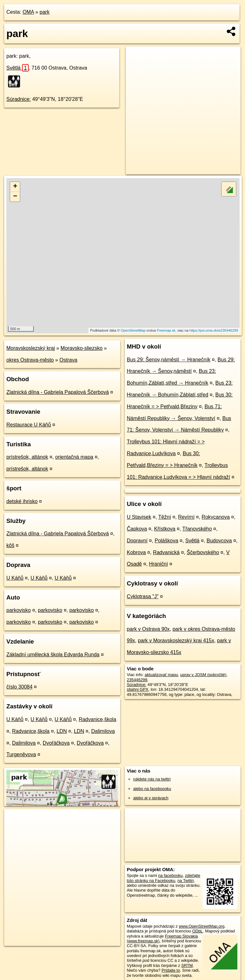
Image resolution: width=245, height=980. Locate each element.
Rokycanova (216, 517)
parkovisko (19, 610)
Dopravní (137, 541)
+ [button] (15, 187)
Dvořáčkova (56, 743)
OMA (28, 12)
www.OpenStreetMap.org (201, 926)
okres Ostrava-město (30, 360)
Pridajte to (171, 970)
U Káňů (15, 578)
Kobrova (137, 552)
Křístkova (165, 529)
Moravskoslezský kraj (31, 348)
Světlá (18, 68)
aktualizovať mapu (161, 675)
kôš (10, 545)
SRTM (187, 965)
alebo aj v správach (151, 798)
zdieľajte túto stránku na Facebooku (164, 878)
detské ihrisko (22, 501)
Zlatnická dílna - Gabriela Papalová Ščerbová (58, 392)
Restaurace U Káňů (29, 425)
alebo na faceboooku (152, 789)
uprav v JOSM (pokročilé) (203, 675)
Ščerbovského (203, 552)
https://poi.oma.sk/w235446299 (214, 330)
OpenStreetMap (133, 330)
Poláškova (167, 541)
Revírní (186, 517)
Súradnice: (19, 99)
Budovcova (219, 541)
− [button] (15, 197)
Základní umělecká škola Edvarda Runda (53, 655)
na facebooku (171, 875)
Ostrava (68, 360)
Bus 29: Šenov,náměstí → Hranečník (169, 360)
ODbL (197, 931)
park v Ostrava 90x (148, 629)
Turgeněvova (21, 754)
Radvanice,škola (97, 719)
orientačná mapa (74, 457)
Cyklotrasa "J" (143, 596)
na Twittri (186, 881)
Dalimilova (103, 731)
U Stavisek (139, 517)
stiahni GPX (138, 689)
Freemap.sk (166, 330)
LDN (62, 731)
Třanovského (197, 529)
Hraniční (159, 564)
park (45, 12)
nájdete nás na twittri (152, 779)
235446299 (137, 680)
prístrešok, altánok (27, 457)
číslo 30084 (19, 687)
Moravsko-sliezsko (82, 348)
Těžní (165, 517)
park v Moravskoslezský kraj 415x (176, 641)
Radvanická (166, 552)
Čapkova (137, 529)
